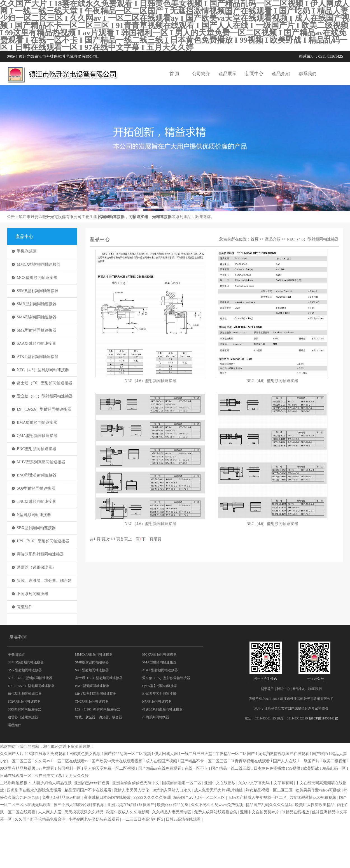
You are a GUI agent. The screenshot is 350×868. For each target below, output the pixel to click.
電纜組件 (25, 607)
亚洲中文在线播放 (220, 783)
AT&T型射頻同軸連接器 (38, 357)
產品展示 (228, 74)
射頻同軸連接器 (111, 217)
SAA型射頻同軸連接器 (36, 343)
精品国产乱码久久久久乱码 (270, 805)
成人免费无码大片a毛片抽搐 (219, 790)
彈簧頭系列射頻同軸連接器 (40, 554)
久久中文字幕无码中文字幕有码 (266, 783)
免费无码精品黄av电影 (62, 798)
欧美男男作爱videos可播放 (319, 790)
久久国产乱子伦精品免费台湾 (41, 819)
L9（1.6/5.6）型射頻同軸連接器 (44, 409)
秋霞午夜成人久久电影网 (128, 812)
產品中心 (299, 689)
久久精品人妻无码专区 (172, 812)
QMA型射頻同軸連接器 (37, 436)
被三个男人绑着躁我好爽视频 (80, 805)
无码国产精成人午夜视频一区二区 (258, 798)
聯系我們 (307, 74)
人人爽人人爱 (50, 812)
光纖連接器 (162, 217)
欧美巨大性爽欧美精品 (315, 805)
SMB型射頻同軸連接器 (37, 304)
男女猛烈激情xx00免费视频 (313, 798)
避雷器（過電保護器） (36, 567)
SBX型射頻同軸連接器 (36, 528)
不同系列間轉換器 (32, 594)
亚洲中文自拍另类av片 (260, 812)
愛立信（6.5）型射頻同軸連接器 (45, 396)
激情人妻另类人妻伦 (132, 790)
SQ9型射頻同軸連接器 (36, 488)
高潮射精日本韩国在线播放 (108, 798)
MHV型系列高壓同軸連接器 (41, 462)
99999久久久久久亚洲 (153, 798)
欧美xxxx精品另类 (173, 805)
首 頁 (174, 74)
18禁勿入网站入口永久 (172, 790)
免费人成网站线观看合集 (216, 812)
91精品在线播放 (296, 812)
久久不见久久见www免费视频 (217, 805)
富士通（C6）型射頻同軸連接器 (45, 383)
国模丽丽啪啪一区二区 (182, 783)
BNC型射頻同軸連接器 (37, 449)
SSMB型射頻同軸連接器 (38, 291)
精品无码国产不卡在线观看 (88, 790)
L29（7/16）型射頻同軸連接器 (43, 541)
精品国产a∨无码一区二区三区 (200, 798)
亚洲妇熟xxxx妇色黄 (92, 783)
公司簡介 (201, 74)
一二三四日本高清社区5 (143, 819)
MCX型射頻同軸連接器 (37, 278)
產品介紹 (281, 74)
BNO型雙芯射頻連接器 (37, 475)
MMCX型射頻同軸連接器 (39, 264)
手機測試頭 (27, 251)
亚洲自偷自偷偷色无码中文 (136, 783)
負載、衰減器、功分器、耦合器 (44, 581)
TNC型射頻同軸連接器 (36, 502)
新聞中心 (254, 74)
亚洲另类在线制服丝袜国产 (131, 805)
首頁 (255, 239)
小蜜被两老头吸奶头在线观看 (94, 819)
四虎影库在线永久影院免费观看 (35, 790)
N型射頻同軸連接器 (34, 515)
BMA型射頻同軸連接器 (37, 423)
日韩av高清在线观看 (184, 819)
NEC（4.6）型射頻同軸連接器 (43, 370)
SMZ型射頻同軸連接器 (37, 330)
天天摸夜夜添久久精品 (85, 812)
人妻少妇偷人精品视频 (53, 783)
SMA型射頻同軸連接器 (37, 317)
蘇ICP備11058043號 (323, 718)
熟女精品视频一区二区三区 (270, 790)
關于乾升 (267, 689)
